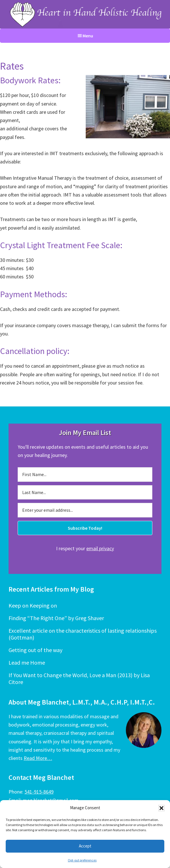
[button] (161, 808)
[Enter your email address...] (85, 510)
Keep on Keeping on (33, 605)
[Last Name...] (85, 492)
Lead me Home (27, 662)
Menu (88, 36)
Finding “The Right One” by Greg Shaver (56, 618)
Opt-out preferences (82, 860)
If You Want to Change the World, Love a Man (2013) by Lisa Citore (79, 678)
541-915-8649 (39, 792)
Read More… (38, 758)
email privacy (100, 548)
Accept (85, 846)
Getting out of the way (35, 650)
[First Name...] (85, 474)
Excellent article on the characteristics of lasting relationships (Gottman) (83, 634)
